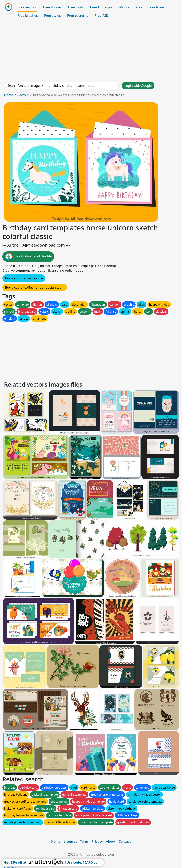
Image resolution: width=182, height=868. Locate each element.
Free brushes (28, 16)
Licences (70, 841)
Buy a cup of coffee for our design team (35, 287)
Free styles (53, 16)
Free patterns (78, 16)
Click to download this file (28, 257)
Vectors (23, 95)
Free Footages (101, 7)
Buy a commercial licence (24, 278)
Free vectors (27, 7)
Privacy (97, 841)
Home (9, 95)
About (111, 841)
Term (84, 841)
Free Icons (156, 7)
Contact (125, 841)
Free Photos (52, 7)
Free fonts (76, 7)
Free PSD (102, 16)
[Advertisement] (91, 51)
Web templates (130, 7)
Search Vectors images (24, 86)
